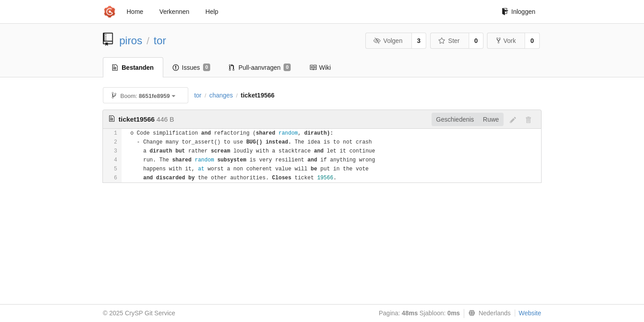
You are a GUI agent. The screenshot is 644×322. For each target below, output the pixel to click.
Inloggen (519, 12)
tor (160, 40)
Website (530, 313)
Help (212, 12)
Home (135, 12)
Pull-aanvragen (260, 68)
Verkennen (174, 12)
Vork (506, 41)
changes (221, 95)
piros (131, 40)
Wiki (320, 68)
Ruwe (491, 119)
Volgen (388, 41)
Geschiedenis (455, 119)
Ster (449, 41)
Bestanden (133, 68)
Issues (192, 68)
